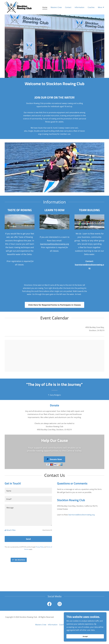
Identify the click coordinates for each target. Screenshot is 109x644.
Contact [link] (68, 7)
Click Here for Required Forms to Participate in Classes (54, 305)
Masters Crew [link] (56, 7)
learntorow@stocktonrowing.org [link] (82, 515)
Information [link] (80, 7)
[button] (101, 8)
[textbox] (28, 491)
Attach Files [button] (11, 530)
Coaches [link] (91, 7)
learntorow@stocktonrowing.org (55, 244)
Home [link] (45, 7)
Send (28, 539)
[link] (18, 7)
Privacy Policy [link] (40, 547)
